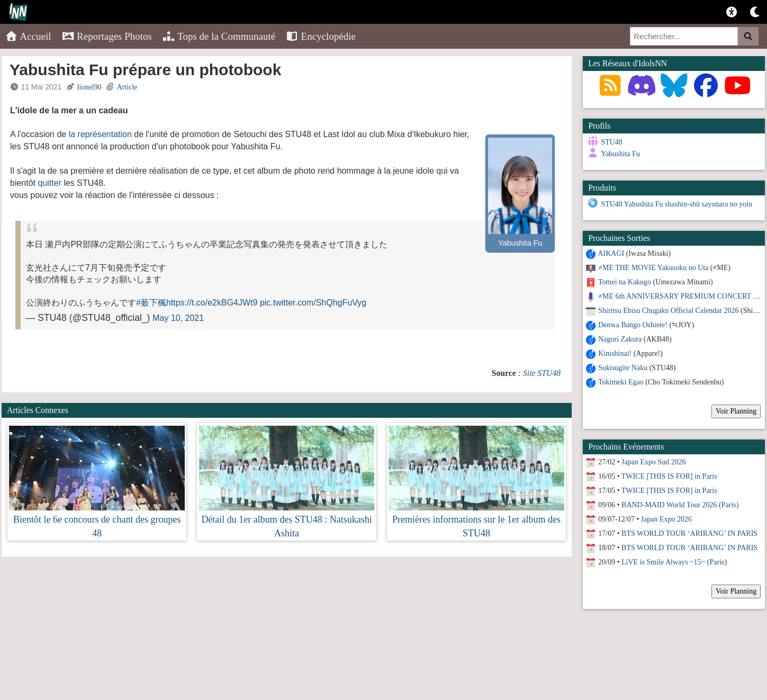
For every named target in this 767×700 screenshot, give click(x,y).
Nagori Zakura (620, 339)
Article (127, 87)
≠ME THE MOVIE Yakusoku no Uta (653, 268)
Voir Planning (736, 411)
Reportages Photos (107, 36)
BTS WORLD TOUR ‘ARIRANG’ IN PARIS (689, 533)
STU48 (611, 142)
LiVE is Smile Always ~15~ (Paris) (674, 562)
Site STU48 (542, 373)
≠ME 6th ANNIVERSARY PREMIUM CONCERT (674, 296)
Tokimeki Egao (621, 382)
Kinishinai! (615, 353)
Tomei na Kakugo (625, 282)
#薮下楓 (151, 303)
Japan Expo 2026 (666, 519)
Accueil (28, 36)
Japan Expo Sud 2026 (654, 462)
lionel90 (89, 87)
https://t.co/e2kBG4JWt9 (212, 303)
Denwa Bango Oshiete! (633, 325)
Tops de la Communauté (219, 36)
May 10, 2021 (178, 318)
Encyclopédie (321, 36)
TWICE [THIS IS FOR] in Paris (669, 476)
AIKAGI (611, 253)
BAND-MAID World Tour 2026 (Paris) (680, 505)
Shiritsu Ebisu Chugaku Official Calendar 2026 (668, 311)
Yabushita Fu (620, 154)
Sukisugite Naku (623, 368)
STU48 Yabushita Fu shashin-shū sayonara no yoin (676, 204)
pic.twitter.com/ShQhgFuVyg (313, 303)
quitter (49, 183)
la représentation (100, 134)
